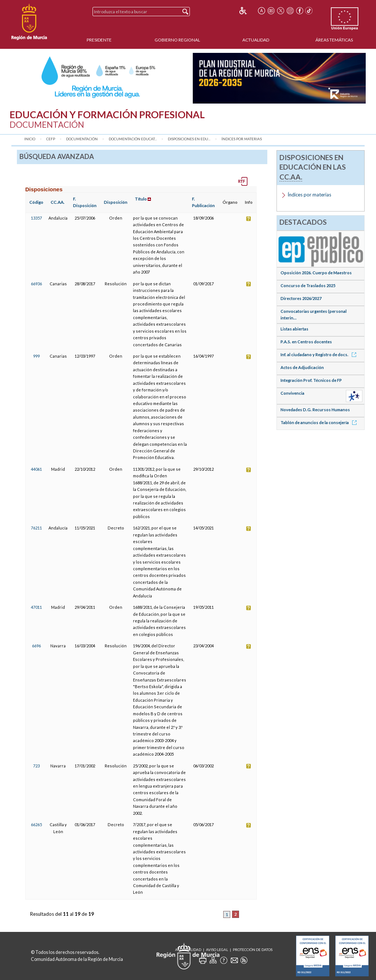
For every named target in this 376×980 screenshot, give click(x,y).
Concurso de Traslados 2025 (308, 285)
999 (36, 356)
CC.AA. (58, 202)
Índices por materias (242, 139)
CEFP (51, 139)
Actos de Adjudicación (302, 367)
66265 (36, 824)
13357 (36, 218)
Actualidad (256, 40)
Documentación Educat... (133, 139)
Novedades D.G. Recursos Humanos (315, 410)
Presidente (99, 40)
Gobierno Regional (177, 40)
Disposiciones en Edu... (189, 139)
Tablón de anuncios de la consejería (320, 422)
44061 (36, 469)
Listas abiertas (294, 329)
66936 (36, 284)
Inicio (30, 139)
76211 (36, 528)
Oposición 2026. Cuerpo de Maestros (316, 273)
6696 (36, 646)
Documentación (82, 139)
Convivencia (292, 393)
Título (141, 199)
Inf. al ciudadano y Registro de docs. (320, 355)
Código (36, 202)
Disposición (116, 202)
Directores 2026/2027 (301, 298)
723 (36, 766)
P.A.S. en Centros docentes (306, 342)
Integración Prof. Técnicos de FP (311, 380)
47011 (36, 607)
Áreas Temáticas (334, 40)
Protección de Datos (253, 950)
